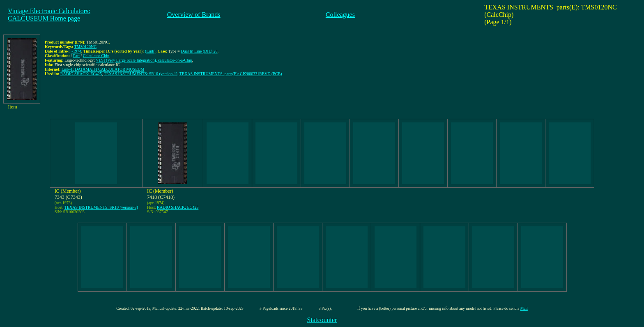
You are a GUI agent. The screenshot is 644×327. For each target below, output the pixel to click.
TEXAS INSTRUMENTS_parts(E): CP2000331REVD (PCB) (231, 74)
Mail (524, 308)
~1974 (76, 51)
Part (76, 56)
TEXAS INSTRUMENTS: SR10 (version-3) (101, 207)
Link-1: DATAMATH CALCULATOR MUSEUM (103, 69)
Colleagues (340, 15)
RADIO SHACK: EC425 (81, 74)
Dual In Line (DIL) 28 (199, 51)
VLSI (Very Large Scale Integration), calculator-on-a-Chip (144, 60)
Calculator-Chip (96, 56)
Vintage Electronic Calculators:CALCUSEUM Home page (49, 15)
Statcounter (322, 320)
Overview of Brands (194, 15)
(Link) (150, 51)
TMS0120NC (85, 47)
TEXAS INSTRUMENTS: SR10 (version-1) (141, 74)
